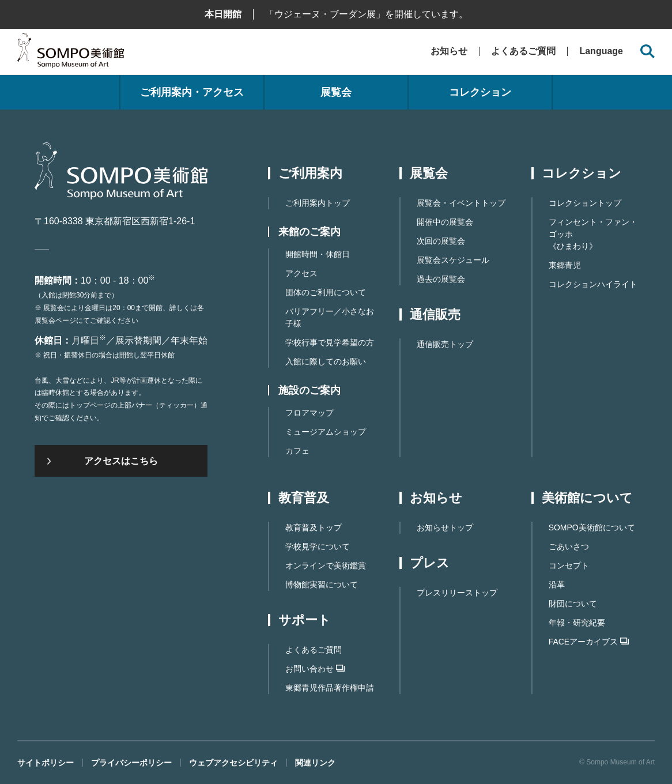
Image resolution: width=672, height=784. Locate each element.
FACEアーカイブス (589, 642)
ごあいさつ (569, 546)
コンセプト (569, 566)
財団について (573, 604)
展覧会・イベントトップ (461, 203)
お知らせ (449, 51)
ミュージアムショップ (326, 432)
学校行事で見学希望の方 (330, 342)
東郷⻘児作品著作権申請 (330, 688)
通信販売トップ (445, 344)
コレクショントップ (585, 203)
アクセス (301, 273)
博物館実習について (322, 585)
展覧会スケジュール (453, 260)
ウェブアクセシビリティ (233, 763)
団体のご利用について (326, 292)
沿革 (557, 585)
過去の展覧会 (441, 279)
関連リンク (315, 763)
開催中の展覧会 (445, 222)
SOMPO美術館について (592, 527)
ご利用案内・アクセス (192, 92)
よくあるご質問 (523, 51)
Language (601, 51)
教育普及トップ (314, 527)
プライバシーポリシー (131, 763)
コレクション (480, 92)
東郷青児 (565, 265)
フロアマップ (309, 413)
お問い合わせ (315, 669)
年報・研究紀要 (577, 623)
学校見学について (318, 546)
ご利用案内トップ (318, 203)
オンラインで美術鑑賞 (326, 566)
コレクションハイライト (593, 284)
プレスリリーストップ (457, 593)
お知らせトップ (445, 527)
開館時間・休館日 (318, 254)
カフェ (297, 451)
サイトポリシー (46, 763)
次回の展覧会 (441, 241)
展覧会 (336, 92)
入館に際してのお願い (326, 361)
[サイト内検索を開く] (648, 52)
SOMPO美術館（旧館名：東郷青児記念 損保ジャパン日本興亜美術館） (71, 53)
